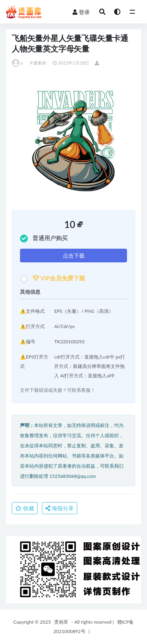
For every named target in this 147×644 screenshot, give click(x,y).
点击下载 (74, 256)
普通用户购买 (44, 238)
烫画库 (61, 622)
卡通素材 (38, 63)
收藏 (25, 508)
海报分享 (60, 508)
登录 (81, 12)
